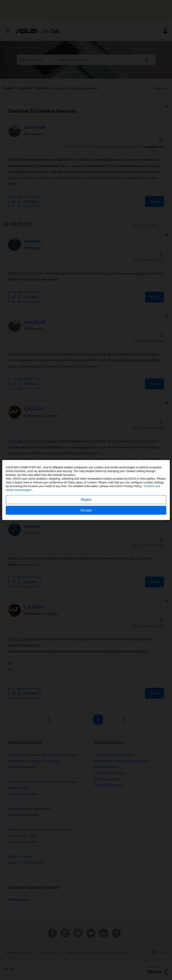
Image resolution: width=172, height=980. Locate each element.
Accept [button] (86, 510)
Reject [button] (86, 500)
